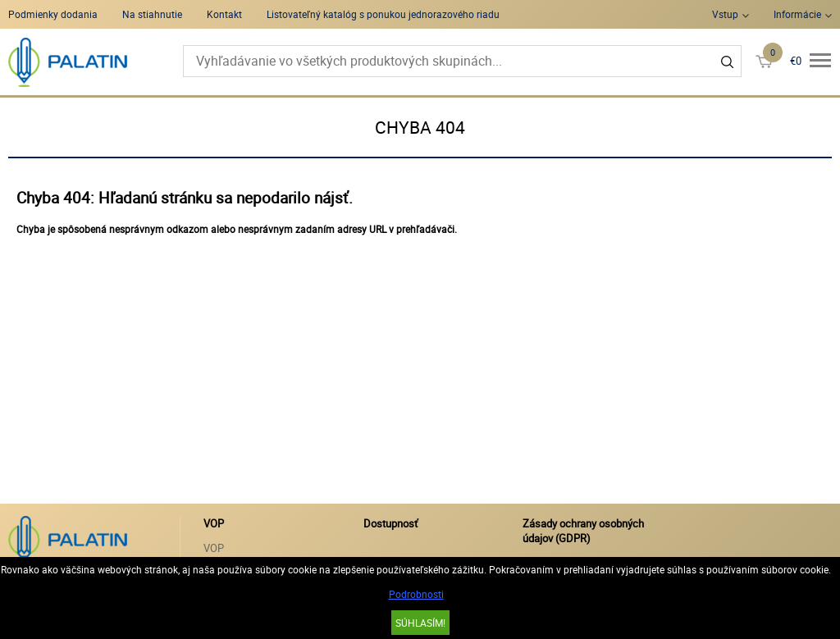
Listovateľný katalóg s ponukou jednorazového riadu (383, 14)
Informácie (797, 14)
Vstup (725, 14)
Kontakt (224, 14)
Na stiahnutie (152, 14)
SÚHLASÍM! (420, 623)
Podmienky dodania (53, 14)
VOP (214, 548)
